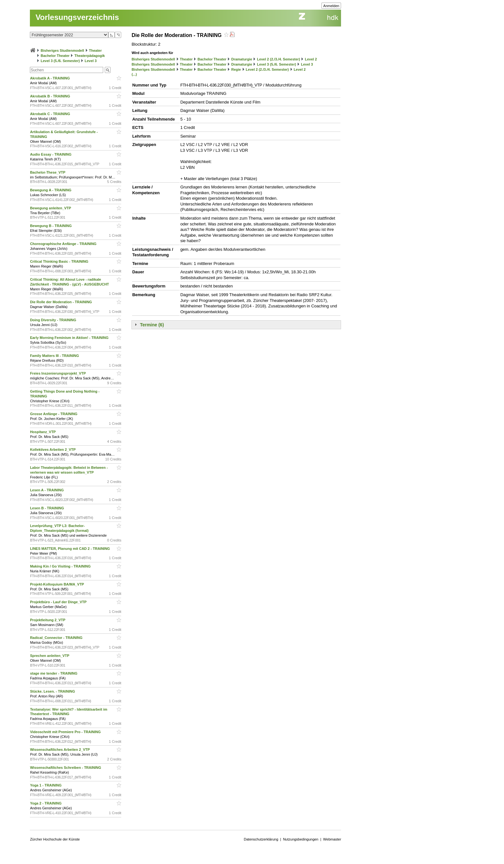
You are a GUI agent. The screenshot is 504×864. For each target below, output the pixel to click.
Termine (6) (152, 325)
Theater (95, 50)
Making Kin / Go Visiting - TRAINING (61, 566)
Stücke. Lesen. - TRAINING (53, 691)
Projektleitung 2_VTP (48, 620)
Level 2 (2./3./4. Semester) (278, 59)
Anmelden (331, 6)
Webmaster (332, 839)
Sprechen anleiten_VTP (50, 656)
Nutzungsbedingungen (301, 839)
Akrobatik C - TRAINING (50, 114)
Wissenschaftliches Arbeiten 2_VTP (60, 750)
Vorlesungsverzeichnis (77, 17)
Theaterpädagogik (90, 56)
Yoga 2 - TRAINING (46, 803)
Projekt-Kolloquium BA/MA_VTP (57, 584)
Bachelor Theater (55, 56)
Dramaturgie (242, 59)
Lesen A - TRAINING (47, 490)
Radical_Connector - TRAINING (57, 638)
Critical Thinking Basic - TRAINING (60, 261)
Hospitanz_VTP (43, 432)
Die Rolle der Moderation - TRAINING (61, 302)
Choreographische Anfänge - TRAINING (64, 244)
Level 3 (90, 61)
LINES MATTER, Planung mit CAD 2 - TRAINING (70, 549)
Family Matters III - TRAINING (55, 356)
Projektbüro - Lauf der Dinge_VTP (59, 602)
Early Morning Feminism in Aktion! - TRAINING (70, 338)
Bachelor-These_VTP (48, 172)
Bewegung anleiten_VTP (51, 208)
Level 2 (311, 59)
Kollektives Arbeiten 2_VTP (53, 450)
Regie (236, 69)
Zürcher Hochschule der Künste (55, 839)
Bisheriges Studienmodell (63, 50)
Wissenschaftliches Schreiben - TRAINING (66, 768)
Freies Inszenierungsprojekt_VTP (58, 373)
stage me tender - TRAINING (54, 673)
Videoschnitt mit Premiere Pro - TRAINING (66, 732)
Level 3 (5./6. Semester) (60, 61)
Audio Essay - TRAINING (51, 154)
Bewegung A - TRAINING (51, 190)
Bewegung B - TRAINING (51, 226)
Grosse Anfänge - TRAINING (54, 414)
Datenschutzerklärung (261, 839)
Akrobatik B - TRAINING (50, 96)
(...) (134, 74)
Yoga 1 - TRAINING (46, 785)
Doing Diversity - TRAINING (54, 320)
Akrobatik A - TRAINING (50, 78)
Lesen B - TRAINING (47, 508)
